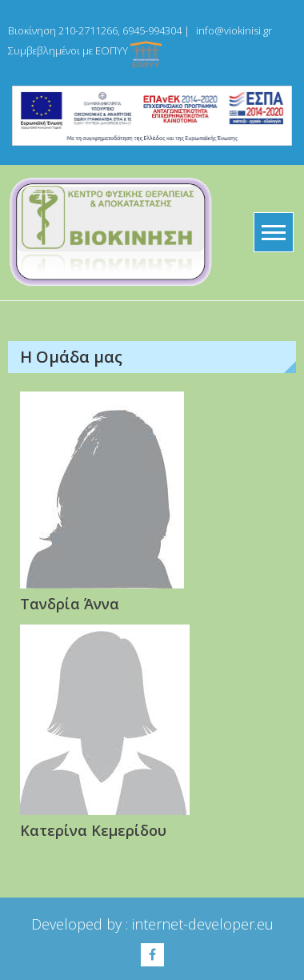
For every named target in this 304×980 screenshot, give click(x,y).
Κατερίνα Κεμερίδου (93, 830)
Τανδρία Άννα (70, 604)
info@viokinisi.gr (234, 30)
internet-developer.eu (203, 924)
